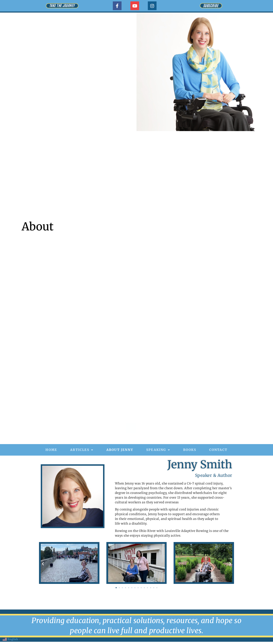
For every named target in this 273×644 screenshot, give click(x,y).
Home (51, 450)
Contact (218, 450)
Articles (82, 450)
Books (190, 450)
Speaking (158, 450)
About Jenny (120, 450)
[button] (43, 564)
